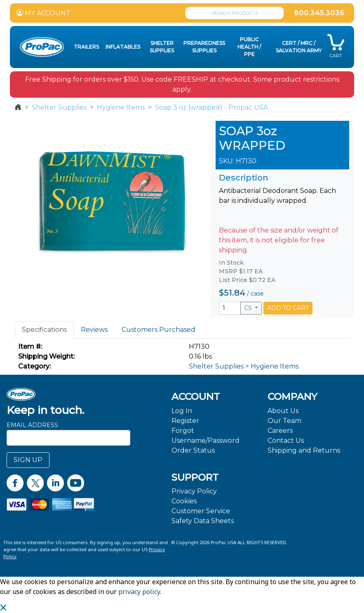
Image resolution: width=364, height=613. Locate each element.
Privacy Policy (194, 491)
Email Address (32, 425)
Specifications (44, 330)
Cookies (184, 501)
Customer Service (201, 511)
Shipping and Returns (304, 450)
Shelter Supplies (59, 107)
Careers (280, 431)
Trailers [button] (86, 47)
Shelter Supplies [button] (162, 47)
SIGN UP (28, 460)
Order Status (193, 450)
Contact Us (286, 440)
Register (185, 421)
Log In (182, 411)
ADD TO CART (288, 308)
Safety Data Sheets (203, 521)
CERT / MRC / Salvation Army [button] (299, 47)
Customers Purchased (159, 330)
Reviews (94, 330)
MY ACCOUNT (43, 13)
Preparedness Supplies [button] (204, 47)
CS (249, 308)
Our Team (284, 421)
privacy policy (139, 592)
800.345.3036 (319, 13)
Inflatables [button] (123, 47)
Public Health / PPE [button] (249, 47)
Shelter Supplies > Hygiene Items (244, 366)
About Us (283, 411)
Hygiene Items (121, 107)
